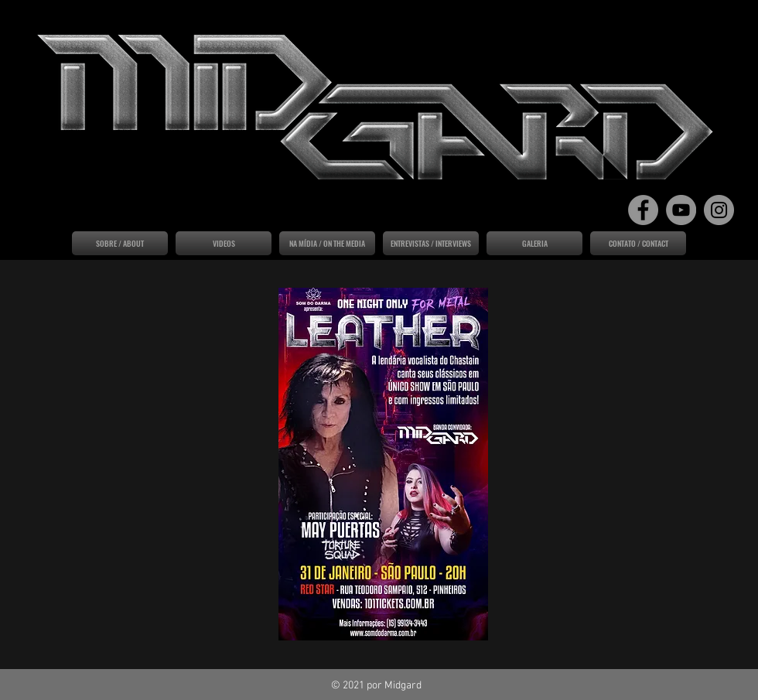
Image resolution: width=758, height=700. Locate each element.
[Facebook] (643, 210)
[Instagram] (719, 210)
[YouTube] (681, 210)
